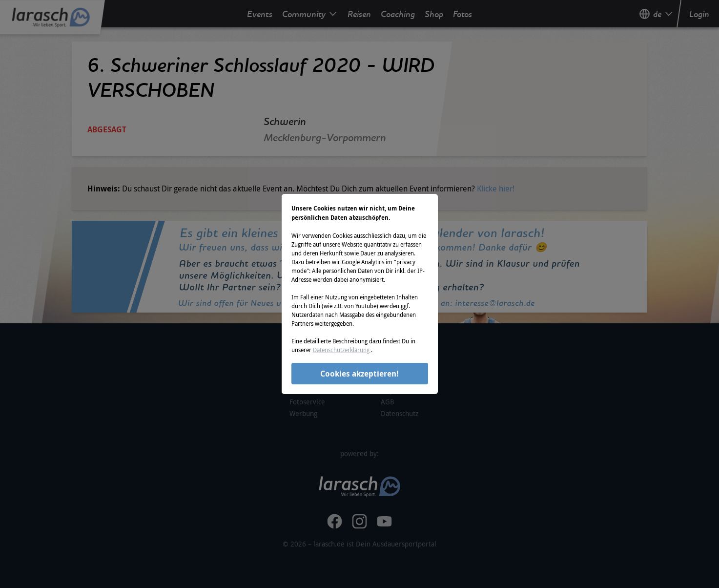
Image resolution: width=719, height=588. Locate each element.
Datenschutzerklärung (342, 350)
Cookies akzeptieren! (359, 374)
